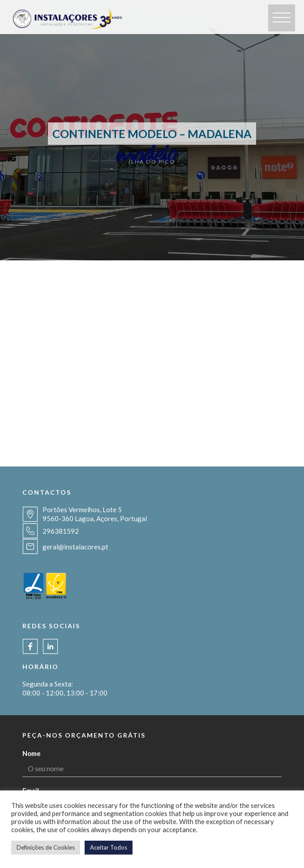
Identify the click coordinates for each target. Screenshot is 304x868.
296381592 (61, 531)
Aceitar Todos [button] (109, 847)
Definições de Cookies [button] (46, 847)
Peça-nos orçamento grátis (84, 735)
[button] (282, 18)
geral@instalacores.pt (75, 547)
